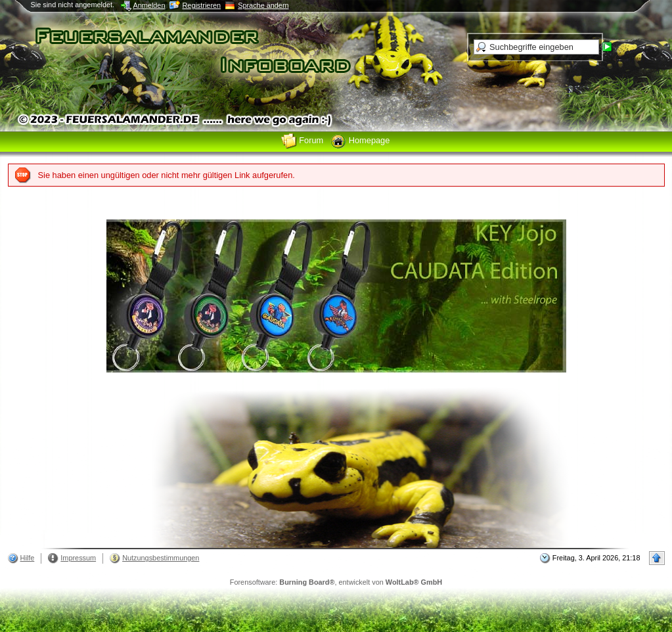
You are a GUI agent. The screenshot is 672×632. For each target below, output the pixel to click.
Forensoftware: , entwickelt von (336, 582)
